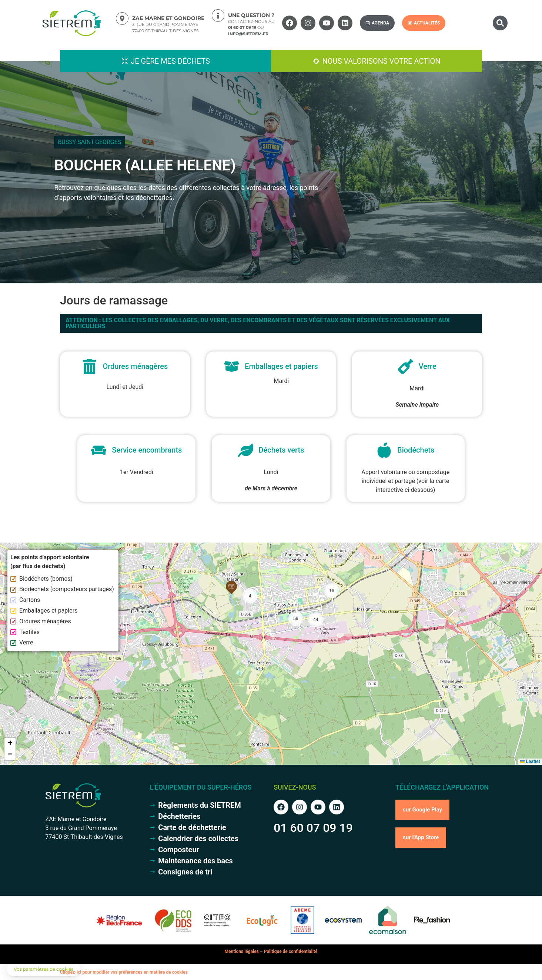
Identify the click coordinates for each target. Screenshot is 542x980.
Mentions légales (242, 951)
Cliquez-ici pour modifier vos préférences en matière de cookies (124, 972)
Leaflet (530, 761)
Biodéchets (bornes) (41, 579)
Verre (22, 642)
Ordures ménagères (41, 621)
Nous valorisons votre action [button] (381, 61)
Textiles (25, 632)
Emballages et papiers (44, 611)
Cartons (25, 600)
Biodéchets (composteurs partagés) (62, 589)
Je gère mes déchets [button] (170, 61)
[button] (500, 23)
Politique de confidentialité (291, 951)
